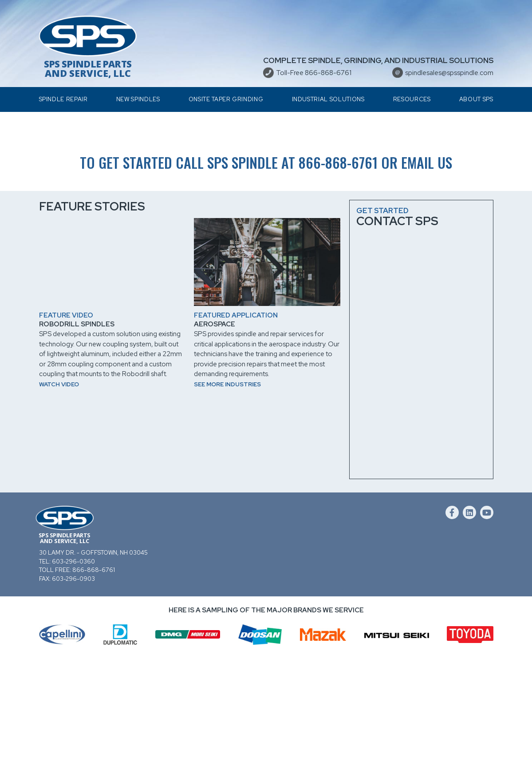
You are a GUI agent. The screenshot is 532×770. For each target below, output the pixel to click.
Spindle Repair (63, 99)
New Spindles (138, 99)
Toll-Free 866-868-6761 (314, 73)
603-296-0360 (73, 666)
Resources (412, 99)
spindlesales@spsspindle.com (449, 73)
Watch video (59, 489)
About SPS (476, 99)
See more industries (227, 489)
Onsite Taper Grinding (226, 99)
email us (427, 267)
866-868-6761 (338, 267)
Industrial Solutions (328, 99)
